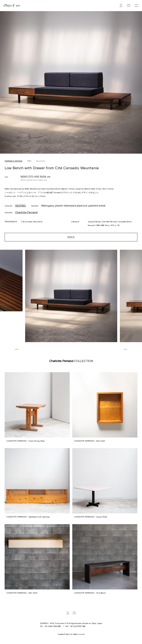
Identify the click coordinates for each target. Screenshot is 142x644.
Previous (17, 349)
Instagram (129, 5)
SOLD (71, 237)
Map (121, 5)
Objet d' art (12, 6)
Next (125, 349)
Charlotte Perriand (26, 212)
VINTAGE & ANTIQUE (13, 161)
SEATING (20, 206)
